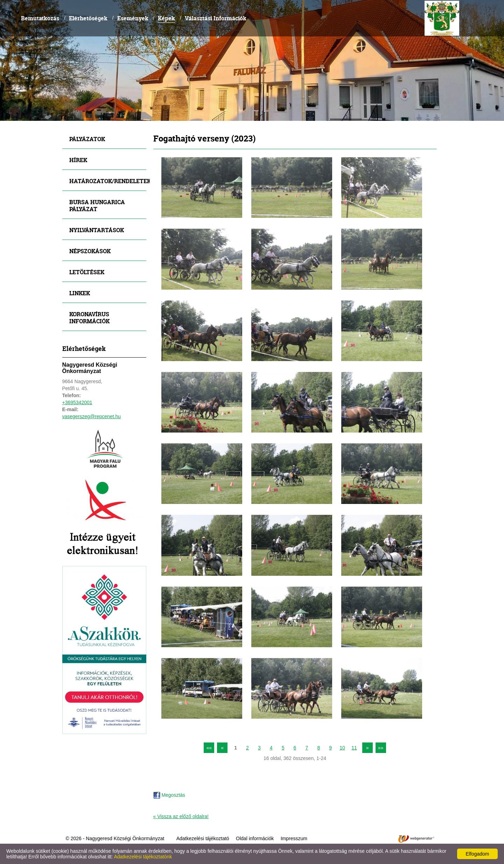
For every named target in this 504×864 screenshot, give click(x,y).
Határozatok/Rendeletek (108, 181)
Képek (166, 18)
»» (381, 748)
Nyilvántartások (97, 230)
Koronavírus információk (89, 317)
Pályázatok (87, 139)
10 (342, 748)
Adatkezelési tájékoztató (203, 838)
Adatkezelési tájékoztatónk (143, 857)
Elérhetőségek (88, 18)
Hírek (78, 160)
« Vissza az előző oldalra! (181, 816)
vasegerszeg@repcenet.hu (92, 416)
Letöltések (87, 272)
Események (133, 18)
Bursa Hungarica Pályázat (97, 205)
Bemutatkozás (40, 18)
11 (354, 748)
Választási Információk (216, 18)
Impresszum (294, 838)
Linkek (80, 293)
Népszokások (90, 251)
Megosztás (169, 795)
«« (209, 748)
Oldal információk (255, 838)
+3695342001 (77, 402)
